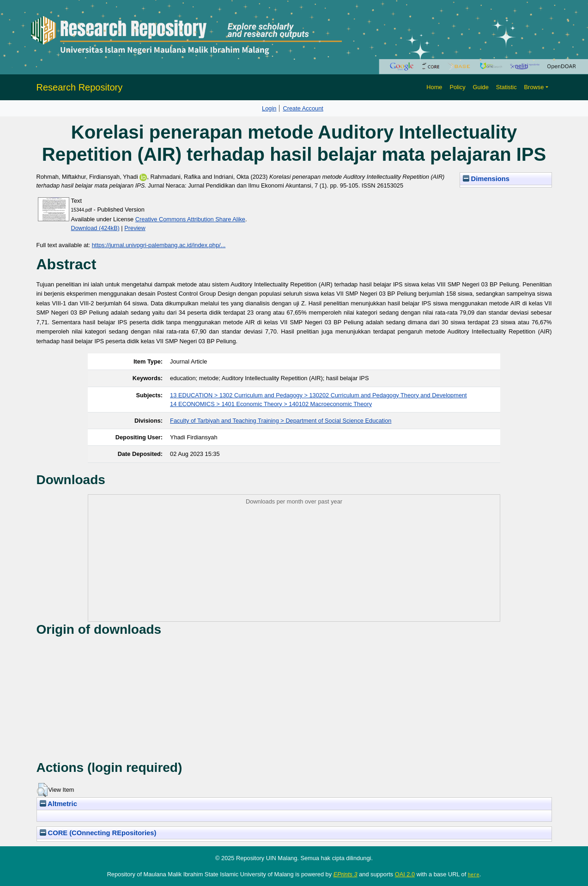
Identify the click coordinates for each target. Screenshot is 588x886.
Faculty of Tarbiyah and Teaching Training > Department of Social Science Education (281, 421)
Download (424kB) (95, 228)
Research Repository (80, 87)
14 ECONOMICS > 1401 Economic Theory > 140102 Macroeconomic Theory (271, 404)
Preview (135, 228)
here (474, 874)
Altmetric (58, 804)
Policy (457, 87)
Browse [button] (534, 87)
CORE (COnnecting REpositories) (98, 833)
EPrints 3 (346, 874)
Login (269, 108)
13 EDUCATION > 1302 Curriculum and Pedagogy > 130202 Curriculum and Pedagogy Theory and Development (318, 395)
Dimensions (486, 179)
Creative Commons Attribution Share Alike (190, 219)
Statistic (506, 87)
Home (434, 87)
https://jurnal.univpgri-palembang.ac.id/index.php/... (159, 245)
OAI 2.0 (405, 874)
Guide (481, 87)
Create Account (303, 108)
